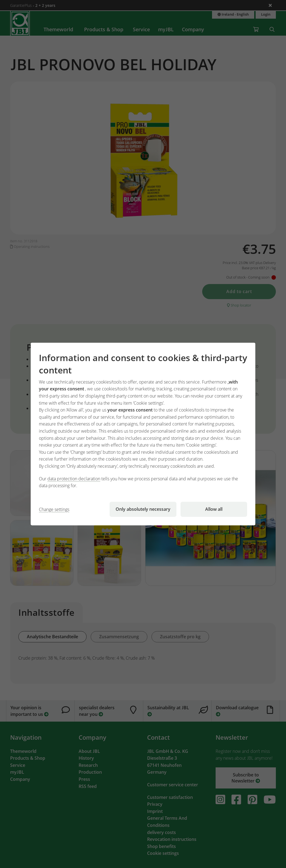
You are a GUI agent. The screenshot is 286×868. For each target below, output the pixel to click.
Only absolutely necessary (143, 509)
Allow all (214, 509)
